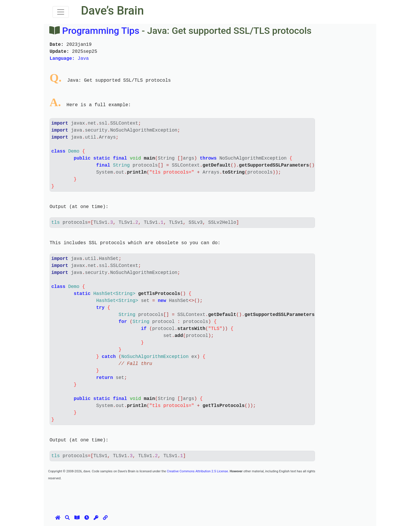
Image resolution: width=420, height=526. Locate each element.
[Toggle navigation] (61, 12)
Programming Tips (101, 31)
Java (69, 59)
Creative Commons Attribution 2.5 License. (198, 471)
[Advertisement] (154, 494)
